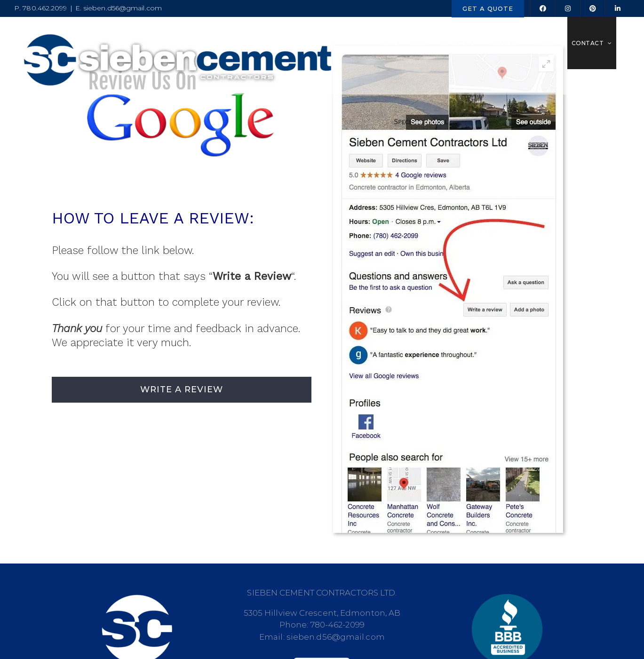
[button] (623, 43)
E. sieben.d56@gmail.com (119, 8)
